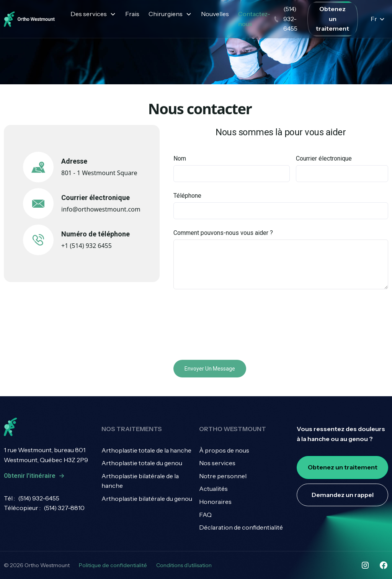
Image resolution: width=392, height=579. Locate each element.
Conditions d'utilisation (184, 565)
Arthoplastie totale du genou (142, 463)
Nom (180, 158)
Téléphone (187, 196)
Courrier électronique (324, 158)
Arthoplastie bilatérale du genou (147, 499)
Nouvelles (215, 14)
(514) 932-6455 (39, 498)
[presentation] (232, 323)
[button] (93, 14)
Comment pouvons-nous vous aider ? (223, 233)
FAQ (205, 515)
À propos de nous (224, 450)
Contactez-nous (254, 19)
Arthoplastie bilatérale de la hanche (140, 481)
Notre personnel (223, 476)
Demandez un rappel (343, 495)
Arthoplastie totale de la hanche (146, 450)
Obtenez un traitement (332, 19)
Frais (132, 14)
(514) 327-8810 (64, 508)
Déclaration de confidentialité (241, 527)
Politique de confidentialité (113, 565)
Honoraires (215, 502)
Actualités (213, 489)
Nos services (217, 463)
